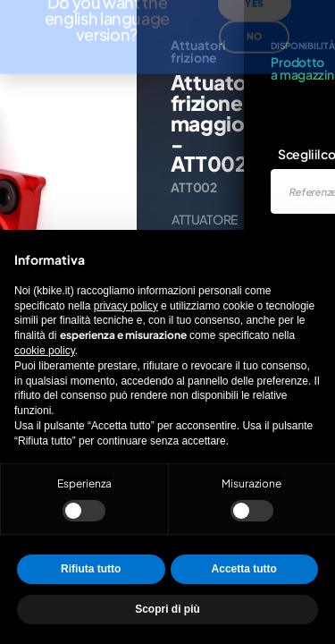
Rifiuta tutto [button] (91, 569)
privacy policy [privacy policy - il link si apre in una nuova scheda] (126, 306)
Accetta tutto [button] (244, 569)
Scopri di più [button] (167, 609)
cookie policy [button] (45, 351)
